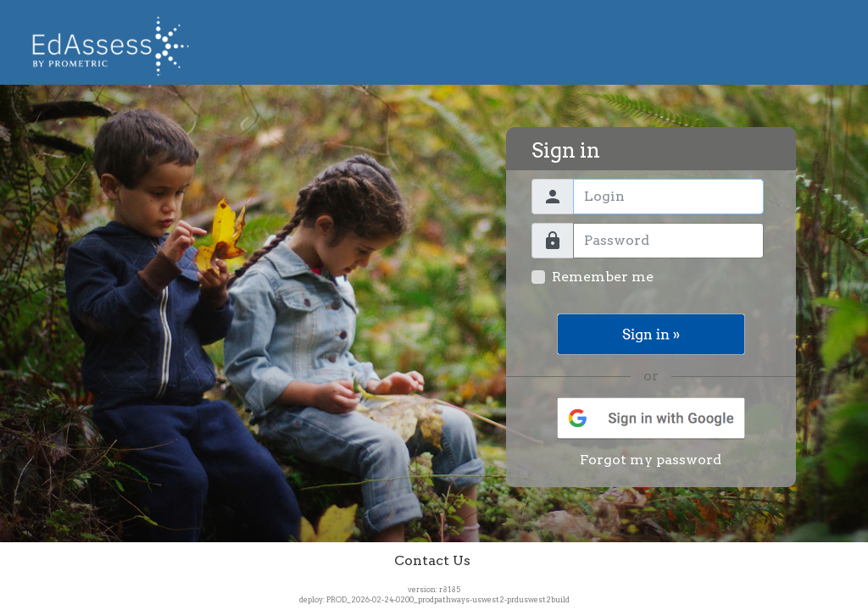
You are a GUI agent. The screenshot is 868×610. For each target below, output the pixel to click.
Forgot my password (651, 460)
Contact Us (432, 560)
